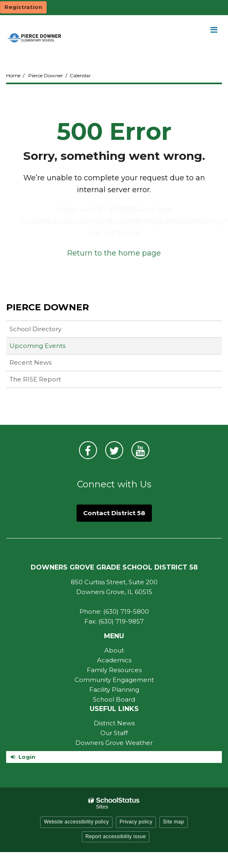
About (114, 650)
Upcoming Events (37, 346)
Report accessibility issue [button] (116, 837)
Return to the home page (114, 253)
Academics (114, 660)
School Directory (35, 329)
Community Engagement (114, 680)
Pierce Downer (46, 75)
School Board (114, 699)
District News (114, 723)
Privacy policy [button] (136, 822)
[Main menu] (214, 29)
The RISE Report (35, 379)
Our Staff (114, 733)
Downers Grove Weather (114, 743)
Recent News (30, 362)
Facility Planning (114, 690)
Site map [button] (173, 822)
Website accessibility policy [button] (76, 822)
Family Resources (114, 670)
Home (13, 75)
